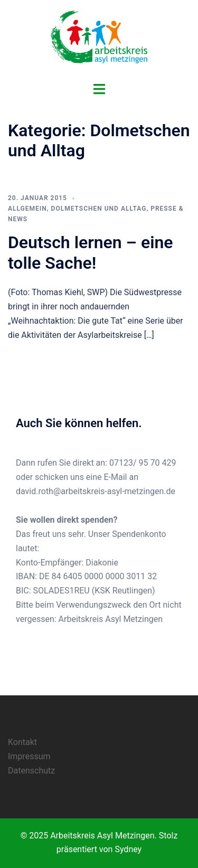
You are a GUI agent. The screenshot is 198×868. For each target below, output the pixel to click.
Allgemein (27, 209)
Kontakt (22, 742)
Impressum (29, 756)
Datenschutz (31, 771)
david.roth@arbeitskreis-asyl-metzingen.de (96, 491)
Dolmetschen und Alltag (99, 209)
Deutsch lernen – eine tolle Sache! (91, 252)
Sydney (128, 849)
